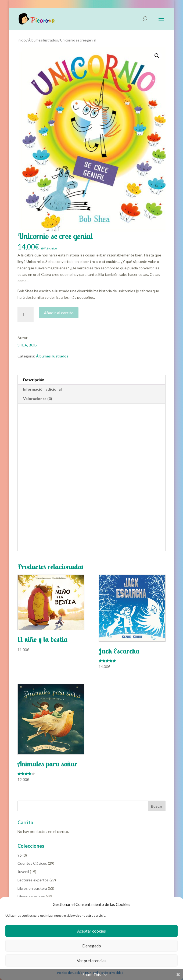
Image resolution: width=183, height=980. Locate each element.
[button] (157, 56)
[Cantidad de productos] (26, 315)
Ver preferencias (92, 961)
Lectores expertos (33, 880)
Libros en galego (31, 897)
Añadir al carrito (59, 313)
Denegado (92, 946)
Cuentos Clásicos (32, 863)
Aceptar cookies (91, 931)
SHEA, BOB (27, 345)
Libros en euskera (32, 888)
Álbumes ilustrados (43, 40)
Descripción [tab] (34, 380)
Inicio (22, 40)
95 (20, 855)
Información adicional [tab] (42, 389)
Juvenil (23, 872)
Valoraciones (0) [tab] (38, 399)
